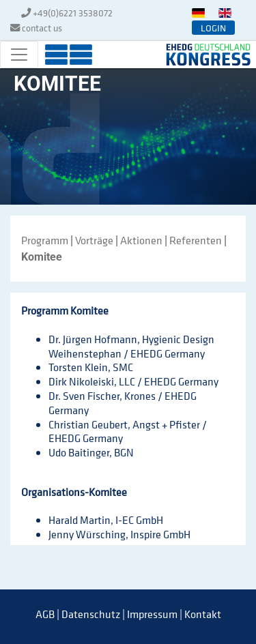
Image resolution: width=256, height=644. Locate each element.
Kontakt (203, 614)
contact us (42, 28)
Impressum (152, 614)
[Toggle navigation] (19, 55)
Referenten (196, 240)
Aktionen (141, 240)
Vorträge (94, 240)
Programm (45, 240)
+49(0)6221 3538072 (73, 13)
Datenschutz (91, 614)
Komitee (42, 257)
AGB (45, 614)
